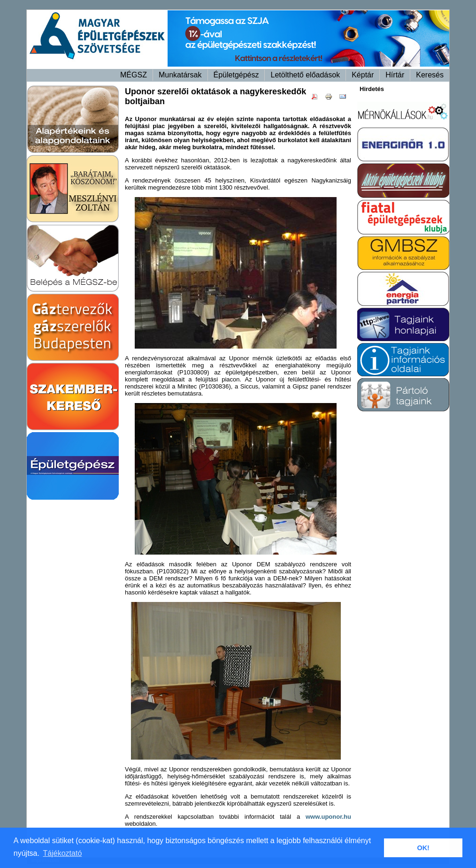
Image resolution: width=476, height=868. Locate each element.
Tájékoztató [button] (63, 853)
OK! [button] (423, 848)
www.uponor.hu (328, 817)
